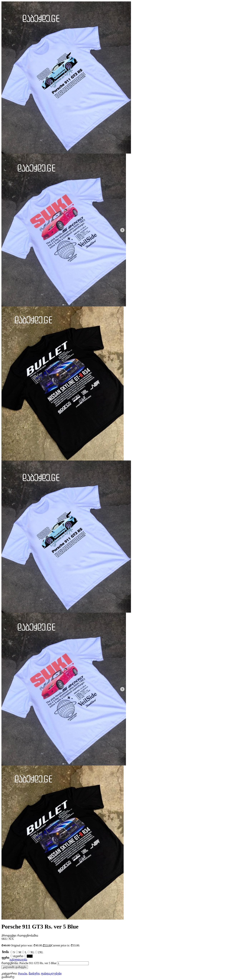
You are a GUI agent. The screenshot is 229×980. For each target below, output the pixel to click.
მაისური (34, 973)
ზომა (5, 952)
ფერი (5, 958)
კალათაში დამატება (15, 967)
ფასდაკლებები (51, 973)
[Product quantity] (73, 963)
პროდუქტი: (9, 936)
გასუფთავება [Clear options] (18, 960)
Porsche (23, 973)
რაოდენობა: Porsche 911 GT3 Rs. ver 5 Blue (29, 963)
